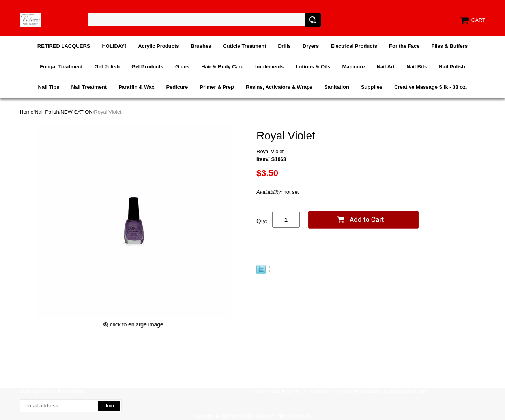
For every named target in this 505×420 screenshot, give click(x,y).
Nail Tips (49, 87)
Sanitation (337, 87)
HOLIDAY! (114, 46)
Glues (182, 67)
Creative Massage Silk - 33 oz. (430, 87)
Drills (285, 46)
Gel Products (147, 67)
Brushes (201, 46)
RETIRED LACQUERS (64, 46)
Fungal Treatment (61, 67)
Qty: (262, 221)
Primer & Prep (217, 87)
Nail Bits (417, 67)
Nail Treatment (89, 87)
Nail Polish (452, 67)
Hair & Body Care (222, 67)
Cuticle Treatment (244, 46)
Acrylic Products (158, 46)
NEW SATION (76, 112)
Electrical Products (354, 46)
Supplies (372, 87)
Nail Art (386, 67)
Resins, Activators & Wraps (279, 87)
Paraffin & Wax (136, 87)
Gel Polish (107, 67)
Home (27, 112)
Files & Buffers (449, 46)
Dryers (311, 46)
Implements (269, 67)
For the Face (404, 46)
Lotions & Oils (313, 67)
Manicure (353, 67)
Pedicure (177, 87)
